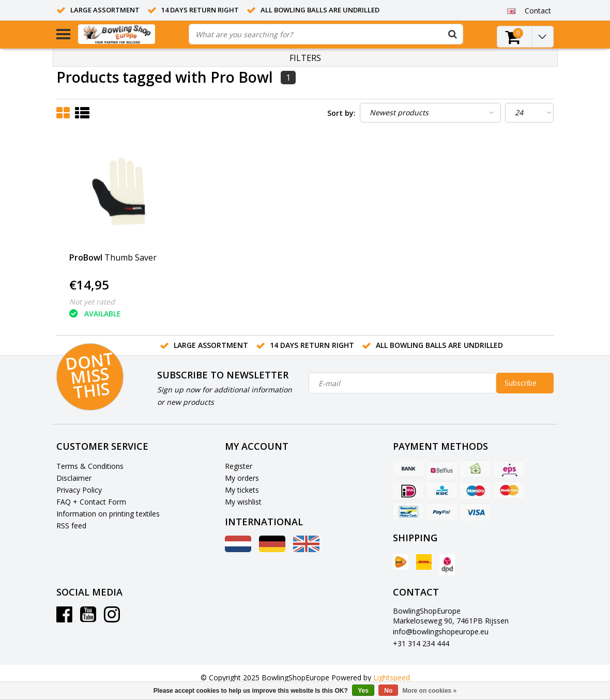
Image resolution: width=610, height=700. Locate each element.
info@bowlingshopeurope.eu (441, 631)
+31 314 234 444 (421, 643)
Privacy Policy (79, 490)
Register (239, 466)
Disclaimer (74, 478)
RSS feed (71, 526)
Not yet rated (92, 302)
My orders (242, 478)
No (388, 691)
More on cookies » (430, 691)
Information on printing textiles (108, 514)
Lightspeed (392, 678)
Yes (363, 691)
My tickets (242, 490)
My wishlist (243, 502)
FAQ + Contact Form (91, 502)
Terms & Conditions (90, 466)
